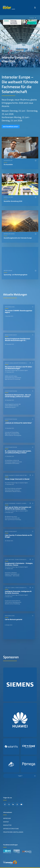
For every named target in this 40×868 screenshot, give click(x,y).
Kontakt (6, 822)
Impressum (7, 818)
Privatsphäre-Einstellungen (13, 832)
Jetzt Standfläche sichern (11, 127)
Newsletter (7, 825)
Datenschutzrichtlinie (11, 829)
